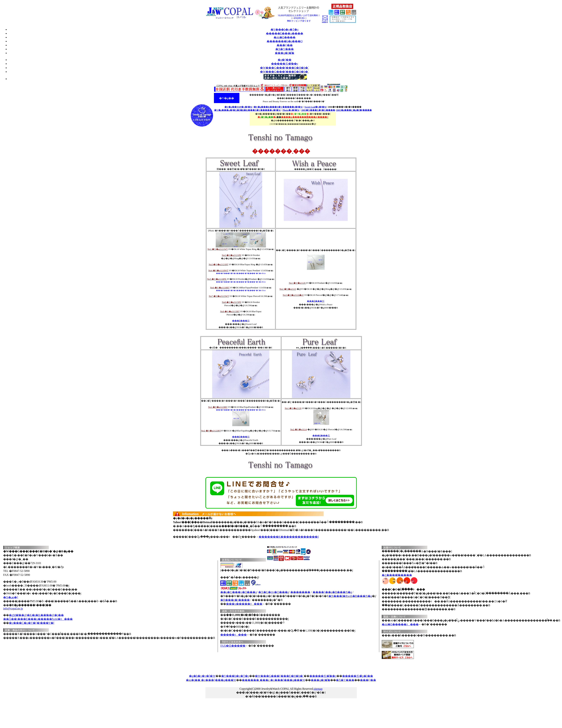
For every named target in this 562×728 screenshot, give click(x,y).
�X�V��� (285, 49)
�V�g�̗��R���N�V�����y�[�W (278, 107)
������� (300, 592)
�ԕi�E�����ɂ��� (400, 624)
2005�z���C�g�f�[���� (354, 110)
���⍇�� (285, 45)
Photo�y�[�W (291, 110)
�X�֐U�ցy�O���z (274, 592)
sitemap (318, 689)
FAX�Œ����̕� (233, 646)
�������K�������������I (289, 537)
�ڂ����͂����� (397, 575)
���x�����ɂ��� (244, 604)
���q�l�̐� (284, 53)
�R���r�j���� (235, 600)
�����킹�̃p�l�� (358, 676)
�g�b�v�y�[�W (202, 676)
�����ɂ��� (234, 635)
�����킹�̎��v (323, 676)
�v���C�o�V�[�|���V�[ (32, 623)
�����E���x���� (285, 33)
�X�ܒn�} (11, 597)
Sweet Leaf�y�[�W (315, 107)
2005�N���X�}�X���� (318, 110)
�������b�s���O (285, 41)
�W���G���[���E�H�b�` (279, 676)
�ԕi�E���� (285, 37)
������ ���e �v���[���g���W (274, 680)
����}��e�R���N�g (332, 592)
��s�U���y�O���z (239, 592)
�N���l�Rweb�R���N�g (350, 596)
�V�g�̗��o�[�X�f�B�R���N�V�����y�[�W (247, 110)
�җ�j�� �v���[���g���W (211, 680)
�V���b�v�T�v (285, 29)
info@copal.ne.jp (13, 608)
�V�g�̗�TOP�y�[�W (238, 107)
